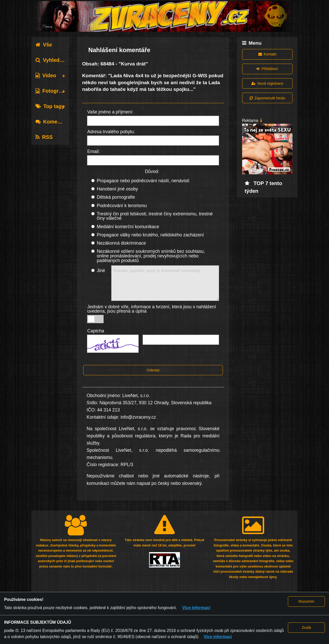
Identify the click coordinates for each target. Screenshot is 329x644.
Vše (44, 45)
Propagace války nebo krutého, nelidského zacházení (150, 235)
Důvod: (152, 171)
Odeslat (153, 370)
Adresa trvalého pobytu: (111, 132)
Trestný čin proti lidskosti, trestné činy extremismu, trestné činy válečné (155, 216)
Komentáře (53, 122)
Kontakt (267, 54)
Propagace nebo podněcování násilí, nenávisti (143, 181)
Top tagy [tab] (50, 106)
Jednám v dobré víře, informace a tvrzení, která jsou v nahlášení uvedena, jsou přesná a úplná (152, 309)
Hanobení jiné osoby (117, 189)
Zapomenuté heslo (267, 98)
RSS (44, 137)
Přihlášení (267, 69)
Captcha (96, 331)
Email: (93, 151)
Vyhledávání (54, 60)
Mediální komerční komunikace (128, 227)
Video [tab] (46, 75)
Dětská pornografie (116, 197)
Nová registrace (267, 83)
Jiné (101, 271)
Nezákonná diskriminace (121, 243)
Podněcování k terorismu (122, 206)
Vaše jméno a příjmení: (110, 112)
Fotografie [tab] (52, 91)
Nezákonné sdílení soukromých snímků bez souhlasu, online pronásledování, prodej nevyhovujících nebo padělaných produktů (151, 256)
